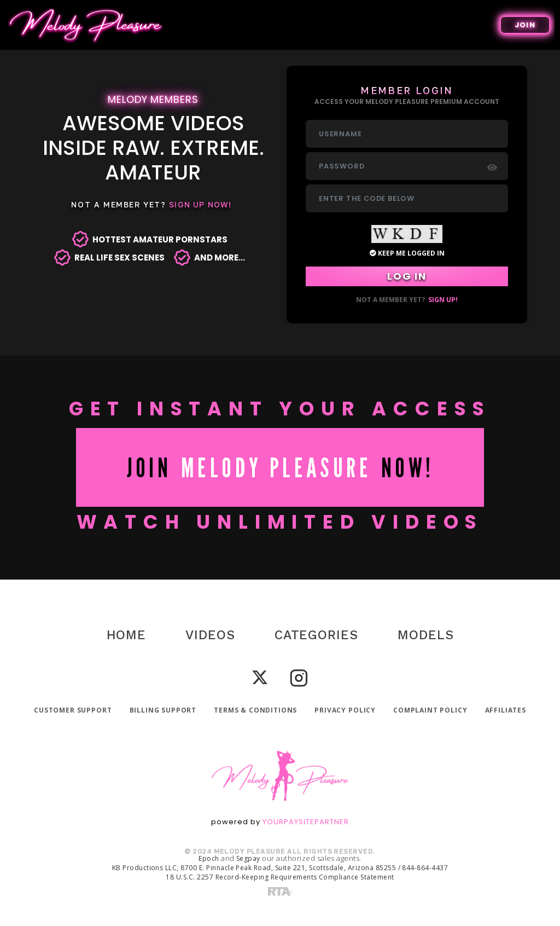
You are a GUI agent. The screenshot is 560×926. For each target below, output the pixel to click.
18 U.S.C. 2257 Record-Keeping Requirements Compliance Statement (280, 877)
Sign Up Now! (200, 204)
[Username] (407, 134)
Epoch (209, 858)
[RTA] (280, 891)
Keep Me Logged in (407, 253)
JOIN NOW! (280, 467)
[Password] (407, 166)
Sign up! (443, 300)
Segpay (248, 858)
